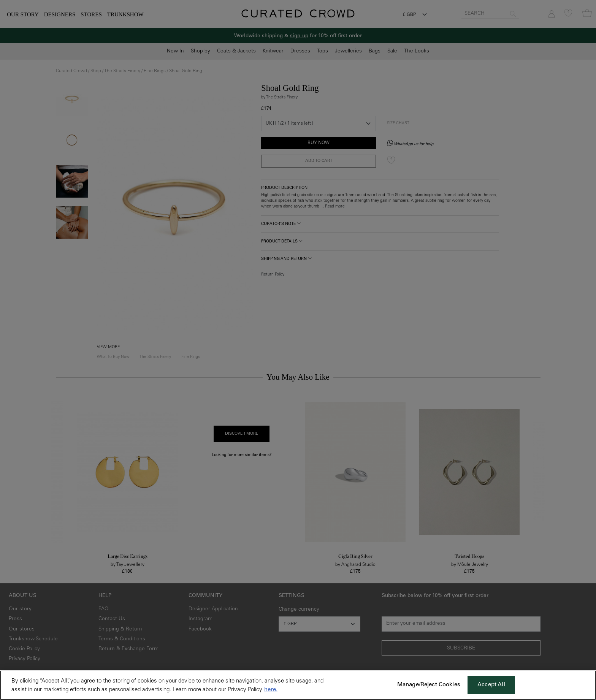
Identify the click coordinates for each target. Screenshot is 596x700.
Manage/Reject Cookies (429, 685)
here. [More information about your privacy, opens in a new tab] (271, 690)
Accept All (491, 685)
